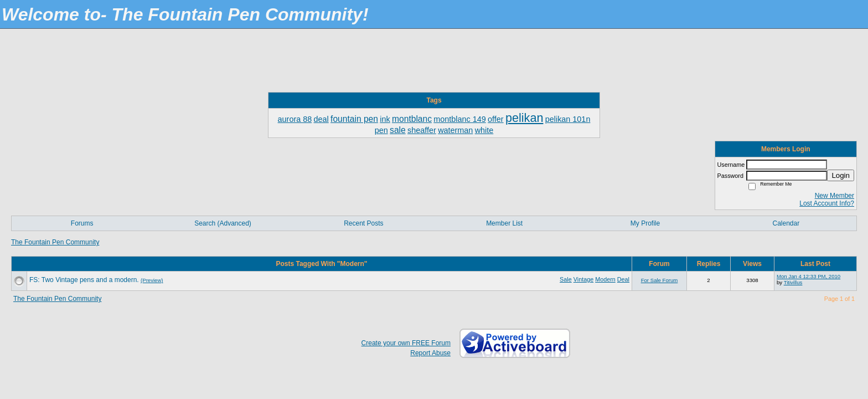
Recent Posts (363, 223)
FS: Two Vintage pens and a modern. (84, 280)
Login (841, 175)
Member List (504, 223)
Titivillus (793, 282)
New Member (835, 196)
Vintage (583, 279)
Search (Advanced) (223, 223)
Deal (623, 279)
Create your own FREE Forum (406, 343)
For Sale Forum (660, 280)
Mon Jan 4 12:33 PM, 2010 (808, 276)
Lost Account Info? (827, 203)
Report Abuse (430, 353)
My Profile (645, 223)
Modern (605, 279)
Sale (566, 279)
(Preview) (152, 280)
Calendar (786, 223)
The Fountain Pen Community (55, 242)
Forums (82, 223)
